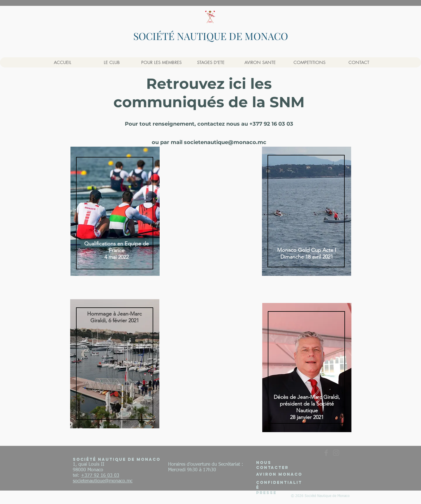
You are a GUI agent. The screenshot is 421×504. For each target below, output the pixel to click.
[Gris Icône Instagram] (336, 453)
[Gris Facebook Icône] (326, 453)
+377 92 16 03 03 (100, 476)
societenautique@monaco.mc (225, 142)
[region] (115, 211)
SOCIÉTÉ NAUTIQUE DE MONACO (211, 36)
